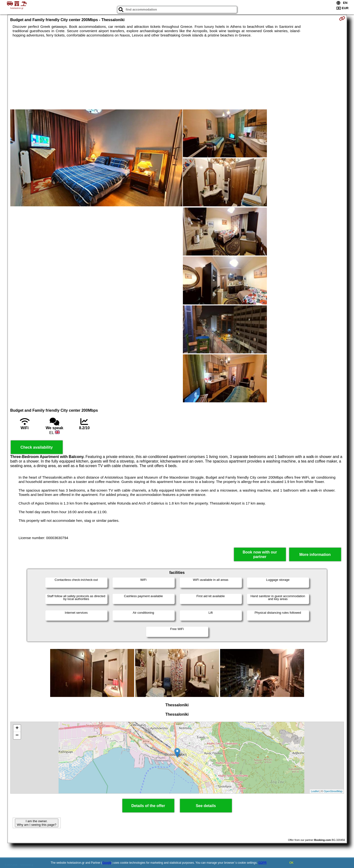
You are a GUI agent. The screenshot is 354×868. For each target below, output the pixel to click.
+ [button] (17, 728)
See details (206, 806)
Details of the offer (148, 806)
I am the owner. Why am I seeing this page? (36, 823)
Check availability (36, 447)
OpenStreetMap (333, 791)
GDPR (262, 863)
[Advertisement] (177, 73)
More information (315, 555)
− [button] (17, 736)
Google (107, 863)
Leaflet (315, 791)
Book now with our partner (260, 554)
